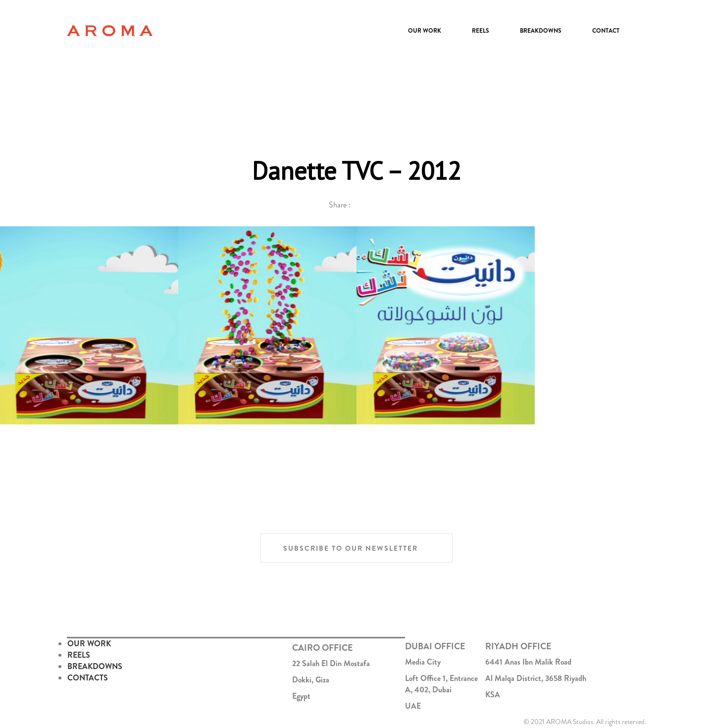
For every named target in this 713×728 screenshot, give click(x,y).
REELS (79, 655)
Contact (606, 31)
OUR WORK (89, 644)
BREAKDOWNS (95, 666)
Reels (481, 31)
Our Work (425, 31)
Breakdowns (541, 31)
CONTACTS (88, 678)
